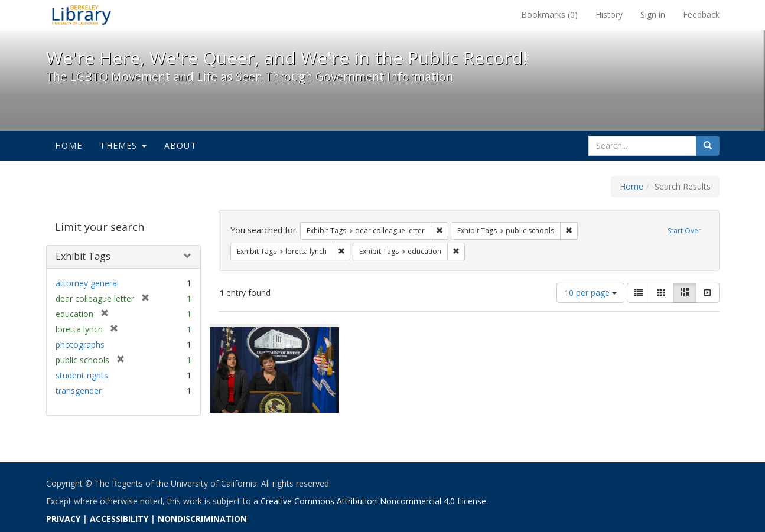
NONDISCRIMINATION (202, 519)
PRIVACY (63, 519)
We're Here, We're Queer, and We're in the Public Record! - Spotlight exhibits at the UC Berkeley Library (82, 15)
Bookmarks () (549, 14)
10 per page (590, 293)
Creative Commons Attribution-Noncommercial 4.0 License (373, 501)
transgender (79, 391)
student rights (82, 375)
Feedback (701, 14)
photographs (80, 345)
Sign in (653, 14)
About (180, 146)
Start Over (684, 231)
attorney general (87, 283)
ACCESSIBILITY (119, 519)
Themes (123, 146)
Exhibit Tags (83, 256)
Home (69, 146)
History (609, 14)
